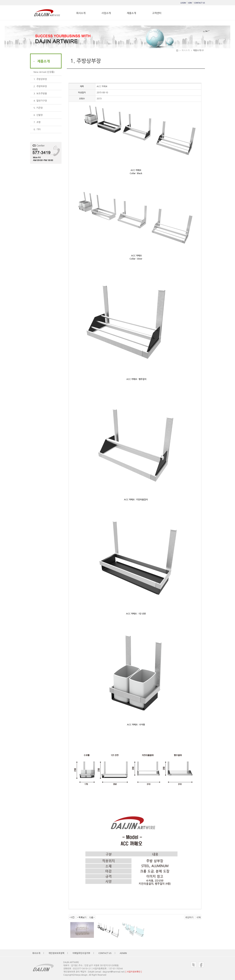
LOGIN (183, 3)
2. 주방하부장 (40, 86)
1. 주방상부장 (40, 79)
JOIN (190, 3)
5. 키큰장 (38, 108)
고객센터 (157, 13)
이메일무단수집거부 (81, 953)
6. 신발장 (38, 115)
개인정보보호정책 (56, 953)
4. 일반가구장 (40, 101)
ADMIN (123, 953)
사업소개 (106, 13)
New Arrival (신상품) (44, 72)
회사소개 (81, 13)
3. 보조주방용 (40, 94)
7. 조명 (37, 122)
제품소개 (131, 13)
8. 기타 (37, 129)
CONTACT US (200, 3)
